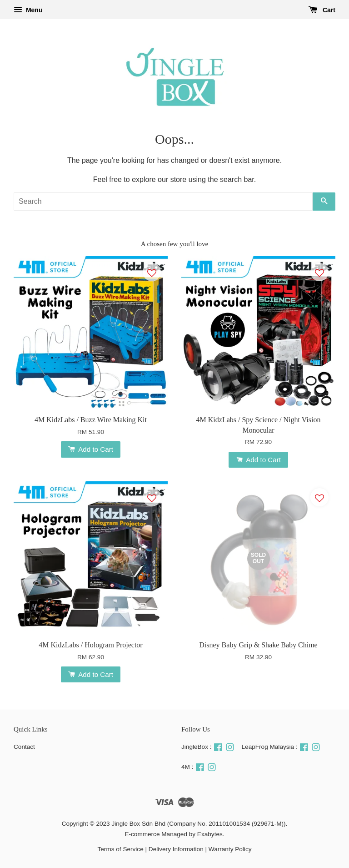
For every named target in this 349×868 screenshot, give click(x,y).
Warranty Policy (230, 849)
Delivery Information (176, 849)
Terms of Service (121, 849)
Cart (322, 10)
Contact (24, 747)
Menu (28, 10)
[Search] (163, 202)
